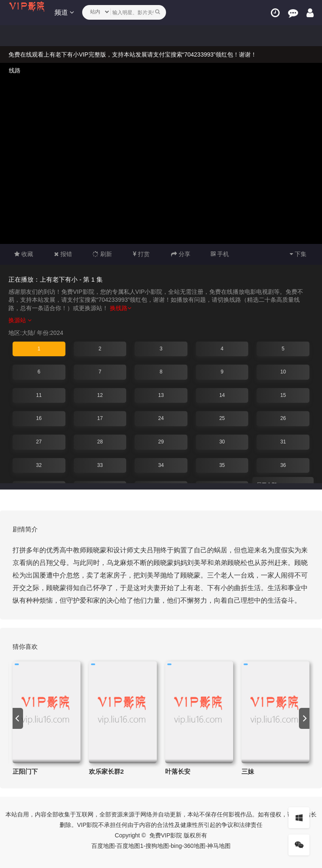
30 (222, 442)
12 (100, 395)
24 (161, 418)
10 (283, 372)
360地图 (194, 846)
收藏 (24, 254)
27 (39, 442)
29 (161, 442)
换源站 (20, 320)
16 (39, 418)
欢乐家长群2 (106, 771)
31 (283, 442)
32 (39, 465)
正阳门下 (25, 771)
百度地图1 (130, 846)
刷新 (102, 254)
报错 (63, 254)
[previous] (18, 718)
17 (100, 418)
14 (222, 395)
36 (283, 465)
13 (161, 395)
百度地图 (103, 846)
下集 (298, 254)
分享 (181, 254)
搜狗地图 (157, 846)
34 (161, 465)
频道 (64, 12)
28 (100, 442)
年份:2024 (50, 333)
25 (222, 418)
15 (283, 395)
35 (222, 465)
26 (283, 418)
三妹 (248, 771)
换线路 (121, 308)
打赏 (141, 254)
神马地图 (219, 846)
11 (39, 395)
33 (100, 465)
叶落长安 (178, 771)
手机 (220, 254)
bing (176, 846)
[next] (304, 718)
